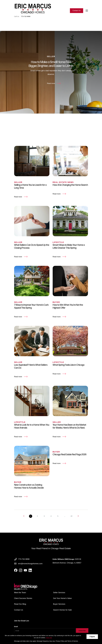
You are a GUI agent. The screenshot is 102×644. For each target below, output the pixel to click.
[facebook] (16, 570)
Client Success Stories (23, 598)
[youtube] (25, 570)
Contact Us (76, 11)
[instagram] (21, 570)
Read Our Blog (20, 604)
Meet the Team (20, 593)
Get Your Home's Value (62, 598)
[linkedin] (30, 570)
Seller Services (59, 593)
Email (16, 627)
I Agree (92, 637)
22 (71, 519)
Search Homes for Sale (62, 610)
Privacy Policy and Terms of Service (67, 641)
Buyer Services (59, 604)
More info (49, 638)
